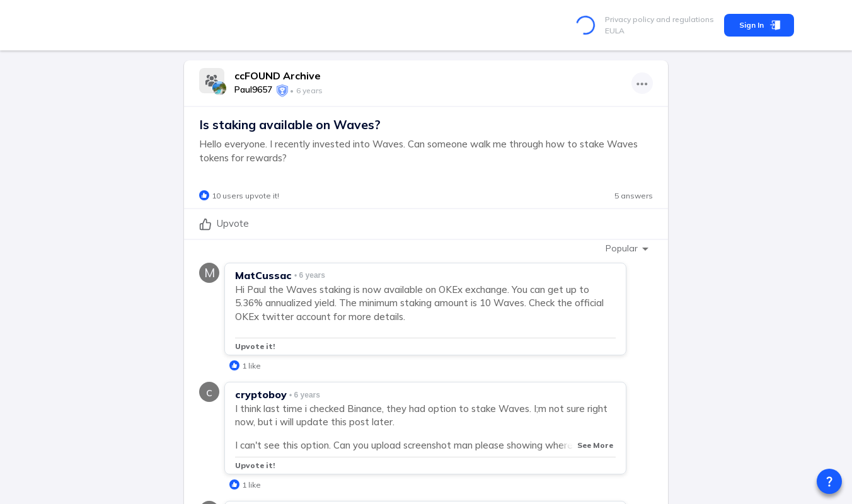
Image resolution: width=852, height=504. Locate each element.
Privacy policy (630, 19)
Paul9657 (253, 89)
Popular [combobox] (622, 248)
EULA (615, 31)
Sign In (759, 25)
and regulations (684, 19)
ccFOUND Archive (278, 76)
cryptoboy (261, 394)
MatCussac (263, 275)
